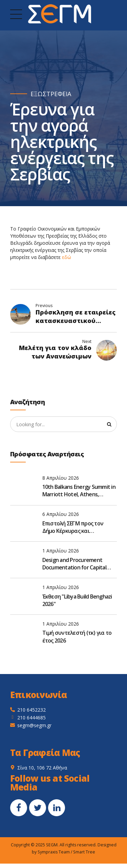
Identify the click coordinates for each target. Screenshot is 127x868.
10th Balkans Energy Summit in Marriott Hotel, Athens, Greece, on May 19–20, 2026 (79, 491)
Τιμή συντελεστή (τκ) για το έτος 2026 (77, 637)
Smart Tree (84, 852)
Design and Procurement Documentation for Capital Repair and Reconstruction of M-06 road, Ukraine (78, 564)
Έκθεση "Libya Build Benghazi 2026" (77, 600)
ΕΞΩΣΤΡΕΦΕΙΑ (51, 94)
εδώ (67, 257)
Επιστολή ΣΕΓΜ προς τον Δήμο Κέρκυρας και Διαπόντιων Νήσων (73, 527)
